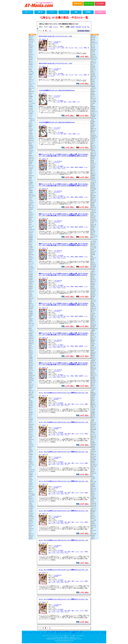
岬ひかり (31, 453)
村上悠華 (93, 478)
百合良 (30, 527)
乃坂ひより (94, 364)
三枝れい (93, 228)
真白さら (31, 433)
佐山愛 (93, 249)
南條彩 (93, 350)
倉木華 (93, 194)
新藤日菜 (31, 286)
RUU (92, 532)
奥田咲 (93, 123)
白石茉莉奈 (94, 266)
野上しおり (31, 370)
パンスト (81, 48)
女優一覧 (40, 12)
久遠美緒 (31, 182)
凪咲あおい (31, 344)
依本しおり (94, 527)
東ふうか (31, 68)
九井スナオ (94, 209)
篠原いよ (31, 256)
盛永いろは (31, 340)
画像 (51, 27)
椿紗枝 (30, 328)
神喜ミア (31, 189)
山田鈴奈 (31, 512)
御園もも (31, 461)
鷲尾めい (93, 537)
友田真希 (93, 327)
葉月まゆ (93, 372)
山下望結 (31, 510)
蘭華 (92, 528)
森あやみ (93, 492)
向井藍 (93, 476)
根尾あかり (94, 362)
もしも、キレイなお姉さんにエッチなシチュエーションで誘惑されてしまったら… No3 (63, 393)
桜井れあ (31, 216)
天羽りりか (94, 70)
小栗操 (93, 127)
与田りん (31, 530)
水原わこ (31, 456)
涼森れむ (93, 283)
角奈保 (93, 286)
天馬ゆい (93, 315)
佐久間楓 (93, 231)
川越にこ (93, 169)
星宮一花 (93, 418)
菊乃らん (93, 170)
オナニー (52, 49)
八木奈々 (93, 497)
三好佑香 (31, 483)
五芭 (92, 105)
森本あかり (31, 498)
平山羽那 (31, 402)
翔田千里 (93, 263)
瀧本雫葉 (31, 308)
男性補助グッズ (74, 633)
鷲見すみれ (31, 298)
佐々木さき (94, 243)
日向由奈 (93, 389)
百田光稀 (93, 486)
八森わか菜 (94, 505)
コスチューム (86, 633)
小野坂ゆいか (94, 137)
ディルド (47, 633)
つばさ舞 (93, 313)
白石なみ (31, 271)
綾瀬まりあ (31, 91)
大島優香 (93, 117)
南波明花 (31, 362)
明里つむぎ (94, 56)
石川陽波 (31, 113)
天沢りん (31, 76)
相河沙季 (93, 38)
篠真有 (93, 259)
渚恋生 (30, 345)
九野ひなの (94, 192)
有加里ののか (94, 58)
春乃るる (93, 384)
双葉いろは (94, 406)
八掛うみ (93, 502)
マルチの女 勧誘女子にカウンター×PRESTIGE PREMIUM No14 (57, 90)
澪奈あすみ (31, 446)
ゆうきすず (31, 518)
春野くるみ (31, 392)
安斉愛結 (31, 96)
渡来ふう (93, 539)
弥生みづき (94, 507)
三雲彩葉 (31, 451)
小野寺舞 (93, 138)
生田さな (31, 105)
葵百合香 (93, 48)
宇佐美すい (31, 138)
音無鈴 (30, 154)
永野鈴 (93, 332)
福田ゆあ (31, 404)
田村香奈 (31, 315)
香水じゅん (94, 154)
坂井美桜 (31, 209)
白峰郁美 (31, 280)
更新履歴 (88, 12)
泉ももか (31, 115)
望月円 (30, 490)
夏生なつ (31, 349)
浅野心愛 (31, 58)
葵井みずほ (31, 41)
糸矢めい (31, 123)
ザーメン (67, 405)
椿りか (93, 312)
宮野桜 (30, 478)
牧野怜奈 (31, 428)
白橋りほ (93, 271)
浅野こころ (94, 61)
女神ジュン (31, 486)
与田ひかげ (31, 528)
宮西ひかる (94, 473)
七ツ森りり (94, 349)
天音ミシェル (32, 83)
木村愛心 (93, 184)
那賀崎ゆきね (94, 328)
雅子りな (93, 149)
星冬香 (30, 416)
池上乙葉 (31, 108)
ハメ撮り (63, 48)
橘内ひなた (94, 300)
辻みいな (31, 327)
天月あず (93, 73)
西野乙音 (31, 365)
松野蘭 (30, 438)
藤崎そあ (31, 407)
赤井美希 (93, 51)
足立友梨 (93, 68)
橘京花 (93, 298)
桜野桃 (30, 219)
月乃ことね (31, 325)
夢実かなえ (31, 525)
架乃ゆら (93, 159)
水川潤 (93, 441)
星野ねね (31, 414)
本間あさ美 (31, 424)
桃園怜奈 (93, 485)
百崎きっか (31, 493)
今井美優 (31, 130)
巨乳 (67, 48)
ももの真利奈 (32, 495)
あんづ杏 (31, 100)
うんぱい (93, 113)
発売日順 (78, 27)
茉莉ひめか (31, 439)
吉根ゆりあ (94, 525)
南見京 (30, 466)
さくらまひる (94, 236)
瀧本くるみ (31, 307)
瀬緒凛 (30, 302)
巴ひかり (93, 323)
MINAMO (93, 463)
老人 (62, 167)
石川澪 (93, 90)
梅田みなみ (31, 140)
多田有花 (93, 296)
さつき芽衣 (94, 248)
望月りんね (31, 465)
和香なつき (31, 534)
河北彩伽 (93, 167)
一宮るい (31, 122)
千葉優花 (31, 320)
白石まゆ (31, 273)
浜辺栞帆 (93, 379)
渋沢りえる (31, 263)
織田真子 (93, 132)
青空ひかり (94, 49)
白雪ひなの (31, 281)
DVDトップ (28, 12)
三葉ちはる (94, 451)
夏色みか (31, 347)
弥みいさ (31, 81)
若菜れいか (31, 535)
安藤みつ (31, 101)
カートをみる (100, 3)
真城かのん (31, 429)
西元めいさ (94, 359)
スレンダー (71, 48)
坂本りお (31, 212)
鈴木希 (30, 293)
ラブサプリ (80, 633)
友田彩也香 (94, 325)
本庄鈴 (93, 419)
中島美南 (31, 335)
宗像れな (31, 485)
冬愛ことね (94, 317)
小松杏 (93, 223)
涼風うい (31, 290)
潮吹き (65, 102)
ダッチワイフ (30, 633)
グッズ (100, 12)
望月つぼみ (94, 481)
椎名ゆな (93, 253)
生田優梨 (31, 107)
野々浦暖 (93, 365)
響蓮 (30, 399)
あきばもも (94, 59)
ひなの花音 (31, 397)
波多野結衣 (94, 369)
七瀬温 (30, 355)
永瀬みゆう (31, 339)
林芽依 (30, 389)
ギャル (58, 48)
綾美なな (31, 93)
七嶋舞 (93, 345)
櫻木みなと (31, 217)
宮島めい (93, 471)
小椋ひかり (31, 150)
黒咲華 (93, 204)
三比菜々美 (31, 471)
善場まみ (31, 303)
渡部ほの (31, 539)
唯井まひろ (94, 295)
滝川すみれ (94, 290)
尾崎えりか (94, 128)
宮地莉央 (31, 476)
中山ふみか (94, 337)
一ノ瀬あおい (32, 120)
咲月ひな (31, 234)
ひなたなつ (94, 387)
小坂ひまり (94, 211)
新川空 (30, 95)
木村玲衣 (93, 186)
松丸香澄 (93, 426)
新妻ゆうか (31, 364)
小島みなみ (94, 212)
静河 (92, 256)
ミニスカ (77, 404)
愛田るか (31, 38)
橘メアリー (94, 302)
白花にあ (31, 285)
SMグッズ (58, 633)
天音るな (31, 85)
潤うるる (31, 266)
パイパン (64, 168)
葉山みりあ (31, 391)
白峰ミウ (93, 273)
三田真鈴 (93, 449)
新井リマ (93, 80)
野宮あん (31, 372)
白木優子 (93, 270)
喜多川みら (31, 175)
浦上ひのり (31, 142)
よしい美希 (94, 520)
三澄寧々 (31, 458)
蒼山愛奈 (31, 51)
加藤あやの (94, 155)
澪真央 (30, 448)
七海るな (44, 39)
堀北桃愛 (31, 419)
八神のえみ (31, 502)
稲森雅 (30, 127)
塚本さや (31, 322)
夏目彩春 (93, 340)
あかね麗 (93, 54)
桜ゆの (30, 224)
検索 (76, 12)
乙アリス (93, 133)
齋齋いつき (31, 206)
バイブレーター (37, 633)
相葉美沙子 (31, 39)
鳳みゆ (93, 120)
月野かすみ (94, 308)
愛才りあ (93, 41)
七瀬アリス (94, 347)
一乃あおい (94, 100)
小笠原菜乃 (31, 147)
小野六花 (93, 140)
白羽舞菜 (31, 276)
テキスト (56, 27)
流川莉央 (93, 535)
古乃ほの (93, 411)
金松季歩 (93, 157)
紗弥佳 (30, 244)
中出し (76, 48)
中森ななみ (31, 342)
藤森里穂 (93, 404)
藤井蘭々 (93, 401)
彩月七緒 (31, 233)
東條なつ (93, 318)
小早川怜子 (94, 219)
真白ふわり (94, 423)
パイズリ (55, 168)
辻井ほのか (94, 310)
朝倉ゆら (31, 56)
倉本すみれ (94, 196)
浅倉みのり (31, 54)
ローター (43, 633)
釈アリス (31, 265)
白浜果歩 (31, 278)
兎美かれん (31, 137)
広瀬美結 (93, 396)
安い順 (84, 27)
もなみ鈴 (93, 483)
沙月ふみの (94, 246)
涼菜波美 (31, 295)
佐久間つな (31, 214)
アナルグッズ (52, 633)
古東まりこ (31, 194)
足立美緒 (31, 71)
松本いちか (94, 428)
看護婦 (76, 167)
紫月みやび (31, 251)
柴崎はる (31, 261)
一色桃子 (93, 103)
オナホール (25, 633)
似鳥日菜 (93, 360)
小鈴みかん (94, 216)
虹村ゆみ (93, 357)
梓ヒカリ (93, 64)
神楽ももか (94, 147)
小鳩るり (31, 197)
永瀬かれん (31, 337)
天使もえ (93, 71)
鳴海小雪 (31, 360)
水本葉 (30, 460)
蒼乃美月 (31, 48)
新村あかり (94, 352)
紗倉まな (93, 234)
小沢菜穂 (31, 152)
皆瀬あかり (94, 455)
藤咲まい (31, 409)
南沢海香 (93, 458)
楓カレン (93, 143)
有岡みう (93, 85)
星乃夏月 (93, 414)
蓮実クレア (94, 367)
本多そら (31, 423)
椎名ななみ (31, 249)
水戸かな (93, 453)
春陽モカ (93, 386)
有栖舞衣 (93, 86)
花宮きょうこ (94, 376)
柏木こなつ (94, 152)
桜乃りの (93, 233)
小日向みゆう (94, 221)
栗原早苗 (31, 184)
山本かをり (31, 513)
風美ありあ (31, 159)
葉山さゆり (94, 381)
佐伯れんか (31, 207)
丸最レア (93, 431)
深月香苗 (31, 463)
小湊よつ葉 (94, 224)
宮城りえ (93, 468)
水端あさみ (94, 444)
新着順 (73, 27)
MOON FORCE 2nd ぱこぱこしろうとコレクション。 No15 (55, 36)
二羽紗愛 (93, 409)
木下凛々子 (94, 182)
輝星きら (31, 180)
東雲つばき (31, 254)
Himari (92, 391)
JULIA (92, 261)
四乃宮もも (31, 258)
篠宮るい (31, 259)
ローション (63, 633)
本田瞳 (93, 421)
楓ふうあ (93, 145)
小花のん (93, 142)
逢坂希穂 (31, 145)
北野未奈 (93, 177)
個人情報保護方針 (66, 632)
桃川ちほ (31, 492)
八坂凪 (30, 503)
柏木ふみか (31, 160)
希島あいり (94, 174)
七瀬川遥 (31, 354)
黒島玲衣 (93, 206)
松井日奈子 (94, 424)
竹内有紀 (93, 291)
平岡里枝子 (94, 394)
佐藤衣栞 (31, 236)
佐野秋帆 (31, 239)
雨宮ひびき (94, 76)
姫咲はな (93, 392)
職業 (73, 404)
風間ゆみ (93, 150)
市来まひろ (94, 98)
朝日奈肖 (31, 59)
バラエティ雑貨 (103, 633)
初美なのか (31, 381)
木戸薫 (30, 179)
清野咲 (30, 300)
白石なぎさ (94, 265)
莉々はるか (94, 530)
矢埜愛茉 (31, 505)
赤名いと (93, 53)
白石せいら (31, 270)
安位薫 (93, 500)
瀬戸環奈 (93, 288)
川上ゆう (93, 165)
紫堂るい (31, 253)
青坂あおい (31, 46)
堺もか (30, 211)
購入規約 (53, 632)
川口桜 (30, 170)
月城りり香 (31, 323)
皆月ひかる (94, 456)
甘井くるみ (31, 73)
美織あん (31, 449)
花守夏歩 (93, 377)
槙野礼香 (31, 426)
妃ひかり (93, 172)
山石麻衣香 (31, 507)
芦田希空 (31, 64)
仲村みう (93, 335)
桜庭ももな (31, 221)
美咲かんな (94, 438)
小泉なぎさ (31, 187)
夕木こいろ (94, 508)
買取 (81, 632)
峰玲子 (30, 468)
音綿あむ (31, 155)
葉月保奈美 (31, 379)
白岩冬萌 (31, 275)
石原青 (93, 93)
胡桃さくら (94, 199)
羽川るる (31, 135)
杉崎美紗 (31, 288)
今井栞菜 (93, 110)
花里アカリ (31, 384)
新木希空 (93, 81)
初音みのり (94, 374)
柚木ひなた (31, 522)
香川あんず (31, 157)
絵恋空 (30, 143)
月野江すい (94, 307)
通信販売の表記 (59, 632)
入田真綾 (31, 133)
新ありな (93, 83)
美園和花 (93, 446)
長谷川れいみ (32, 376)
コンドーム (68, 633)
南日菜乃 (93, 461)
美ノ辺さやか (32, 470)
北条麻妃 (93, 412)
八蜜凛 (93, 370)
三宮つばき (94, 251)
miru (92, 475)
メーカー (52, 12)
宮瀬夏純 (31, 475)
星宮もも (31, 418)
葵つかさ (93, 46)
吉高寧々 (93, 522)
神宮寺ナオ (94, 275)
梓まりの (31, 66)
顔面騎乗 (81, 167)
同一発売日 (61, 46)
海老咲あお (94, 115)
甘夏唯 (30, 78)
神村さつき (31, 165)
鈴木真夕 (93, 278)
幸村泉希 (31, 520)
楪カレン (93, 513)
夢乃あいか (94, 517)
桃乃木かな (94, 490)
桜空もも (93, 238)
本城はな (31, 421)
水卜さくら (94, 434)
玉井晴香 (31, 313)
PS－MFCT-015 (58, 42)
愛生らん (31, 44)
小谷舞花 (31, 192)
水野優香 (93, 443)
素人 (55, 48)
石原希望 (93, 95)
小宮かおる (31, 202)
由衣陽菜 (31, 515)
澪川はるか (31, 444)
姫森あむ (31, 401)
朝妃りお (31, 61)
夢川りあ (31, 523)
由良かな (93, 518)
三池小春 (93, 433)
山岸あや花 (94, 503)
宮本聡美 (31, 480)
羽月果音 (31, 377)
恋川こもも (31, 186)
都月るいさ (94, 322)
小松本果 (31, 201)
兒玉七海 (93, 217)
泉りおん (93, 96)
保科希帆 (31, 412)
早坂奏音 (31, 387)
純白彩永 (31, 431)
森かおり (31, 497)
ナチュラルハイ (57, 162)
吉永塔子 (93, 523)
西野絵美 (93, 354)
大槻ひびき (94, 118)
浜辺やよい (31, 386)
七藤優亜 (31, 357)
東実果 (30, 70)
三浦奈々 (31, 443)
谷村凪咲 (31, 312)
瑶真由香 (31, 394)
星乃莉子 (93, 416)
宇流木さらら (94, 112)
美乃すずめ (94, 466)
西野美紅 (31, 367)
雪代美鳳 (93, 512)
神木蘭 (30, 164)
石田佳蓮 (93, 91)
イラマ (78, 102)
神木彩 (93, 160)
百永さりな (94, 488)
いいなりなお (32, 103)
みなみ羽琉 (94, 460)
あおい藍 (31, 43)
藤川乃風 (31, 406)
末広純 (93, 276)
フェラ (50, 168)
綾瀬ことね (31, 88)
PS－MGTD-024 (58, 398)
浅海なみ (31, 63)
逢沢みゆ (93, 39)
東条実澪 (31, 330)
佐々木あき (94, 241)
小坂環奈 (31, 191)
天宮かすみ (31, 86)
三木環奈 (31, 248)
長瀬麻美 (93, 330)
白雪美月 (31, 283)
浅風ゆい (31, 53)
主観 (49, 405)
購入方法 (49, 632)
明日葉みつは (94, 43)
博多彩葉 (31, 374)
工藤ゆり (93, 191)
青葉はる (31, 49)
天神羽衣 (31, 75)
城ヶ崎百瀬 (31, 268)
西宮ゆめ (93, 355)
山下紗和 (31, 508)
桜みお (30, 223)
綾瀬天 (30, 90)
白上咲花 (93, 268)
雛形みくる (31, 396)
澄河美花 (93, 285)
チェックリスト (89, 3)
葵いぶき (93, 44)
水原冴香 (31, 455)
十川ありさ (31, 332)
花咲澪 (30, 382)
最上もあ (31, 488)
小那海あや (94, 135)
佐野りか (31, 243)
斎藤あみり (94, 226)
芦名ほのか (94, 63)
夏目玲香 (31, 352)
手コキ (59, 168)
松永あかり (31, 436)
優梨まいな (94, 510)
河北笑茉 (31, 169)
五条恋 (93, 214)
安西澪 (30, 98)
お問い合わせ (78, 3)
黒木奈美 (93, 202)
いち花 (30, 117)
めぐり (93, 480)
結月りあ (93, 515)
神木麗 (93, 162)
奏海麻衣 (31, 162)
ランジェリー (92, 633)
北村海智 (93, 179)
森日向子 (93, 495)
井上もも (31, 128)
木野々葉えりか (32, 196)
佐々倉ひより (32, 229)
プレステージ (57, 97)
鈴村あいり (94, 281)
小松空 (30, 199)
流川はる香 (94, 534)
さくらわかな (94, 239)
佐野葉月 (31, 241)
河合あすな (94, 164)
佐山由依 (31, 246)
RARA (30, 532)
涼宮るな (31, 296)
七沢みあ (93, 344)
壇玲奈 (30, 317)
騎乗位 (85, 48)
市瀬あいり (31, 118)
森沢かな (93, 493)
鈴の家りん (94, 280)
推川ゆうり (94, 130)
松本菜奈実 (94, 429)
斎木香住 (31, 204)
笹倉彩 (30, 228)
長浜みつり (94, 333)
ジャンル (64, 12)
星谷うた (31, 411)
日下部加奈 (94, 189)
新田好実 (31, 369)
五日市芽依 (94, 101)
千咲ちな (31, 318)
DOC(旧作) (56, 43)
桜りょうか (31, 226)
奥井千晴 (31, 149)
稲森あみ (31, 125)
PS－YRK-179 (58, 96)
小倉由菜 (93, 125)
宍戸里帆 (93, 254)
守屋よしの (31, 500)
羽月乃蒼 (93, 382)
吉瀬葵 (30, 177)
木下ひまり (94, 180)
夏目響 (93, 342)
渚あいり (93, 339)
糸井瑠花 (93, 107)
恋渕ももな (94, 207)
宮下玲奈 (93, 470)
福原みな (93, 399)
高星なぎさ (31, 305)
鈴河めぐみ (31, 291)
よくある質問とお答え (75, 632)
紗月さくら (31, 231)
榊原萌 (93, 229)
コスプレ (82, 404)
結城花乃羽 (31, 517)
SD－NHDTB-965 (58, 161)
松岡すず (31, 434)
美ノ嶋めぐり (94, 465)
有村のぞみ (94, 88)
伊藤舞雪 (93, 108)
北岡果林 (93, 175)
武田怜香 (93, 293)
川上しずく (31, 167)
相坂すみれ (31, 36)
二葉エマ (93, 407)
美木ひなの (94, 436)
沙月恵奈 (93, 244)
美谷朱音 (93, 448)
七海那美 (31, 359)
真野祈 (30, 441)
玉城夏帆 (93, 305)
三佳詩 (30, 481)
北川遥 (30, 174)
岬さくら (93, 439)
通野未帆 (93, 320)
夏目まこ (31, 350)
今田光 (30, 132)
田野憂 (93, 303)
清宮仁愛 (93, 187)
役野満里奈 (94, 498)
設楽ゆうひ (94, 258)
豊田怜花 (31, 333)
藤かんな (93, 402)
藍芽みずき (94, 36)
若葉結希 (31, 537)
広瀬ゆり (93, 397)
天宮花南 (93, 75)
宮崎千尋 (31, 473)
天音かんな (31, 80)
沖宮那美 (93, 122)
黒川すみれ (94, 201)
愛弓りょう (94, 78)
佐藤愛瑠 (31, 238)
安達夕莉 (93, 66)
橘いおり (31, 310)
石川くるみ (31, 112)
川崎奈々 (31, 172)
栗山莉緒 (93, 197)
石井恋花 (31, 110)
